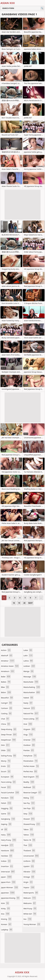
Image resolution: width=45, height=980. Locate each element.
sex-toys (29, 808)
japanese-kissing (10, 898)
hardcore (8, 850)
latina (28, 661)
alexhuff (7, 655)
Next (30, 603)
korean (6, 924)
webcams (30, 903)
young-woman (32, 924)
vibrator (30, 872)
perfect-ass (30, 771)
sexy (28, 814)
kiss (5, 914)
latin (28, 655)
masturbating (32, 687)
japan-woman (10, 887)
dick (6, 745)
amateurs (8, 671)
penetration (31, 761)
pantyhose (30, 756)
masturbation (32, 692)
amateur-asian (10, 666)
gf (4, 829)
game (6, 814)
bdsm (6, 692)
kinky (6, 908)
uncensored (31, 856)
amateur (8, 661)
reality (29, 782)
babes (6, 682)
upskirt (29, 866)
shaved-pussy (32, 824)
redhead (30, 787)
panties (29, 750)
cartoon (7, 708)
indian (6, 861)
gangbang (8, 819)
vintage (29, 877)
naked (28, 698)
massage (30, 677)
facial (6, 787)
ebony (6, 761)
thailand (29, 850)
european (7, 777)
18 (14, 603)
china (6, 724)
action (6, 650)
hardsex (7, 856)
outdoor (29, 745)
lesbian (29, 666)
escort (6, 771)
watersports (31, 893)
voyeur (29, 887)
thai (28, 845)
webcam (30, 898)
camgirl (7, 703)
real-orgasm (31, 777)
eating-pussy (9, 756)
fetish (6, 803)
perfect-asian (31, 766)
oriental (30, 740)
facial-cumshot (10, 793)
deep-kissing (9, 729)
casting (6, 713)
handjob (7, 845)
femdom (7, 798)
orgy (28, 735)
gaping (6, 824)
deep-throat (9, 735)
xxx (28, 919)
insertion (7, 866)
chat (5, 719)
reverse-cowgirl (33, 793)
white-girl (30, 914)
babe (6, 677)
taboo (28, 829)
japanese (8, 893)
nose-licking (31, 719)
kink (5, 903)
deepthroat (9, 740)
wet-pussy (30, 908)
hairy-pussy (9, 840)
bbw (5, 687)
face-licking (9, 782)
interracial (8, 872)
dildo (6, 750)
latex (28, 650)
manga (29, 671)
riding (29, 798)
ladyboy (7, 930)
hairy (6, 835)
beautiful (7, 698)
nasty (28, 703)
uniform (29, 861)
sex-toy (29, 803)
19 (19, 603)
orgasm (30, 729)
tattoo (29, 835)
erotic (6, 766)
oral (28, 724)
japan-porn (8, 882)
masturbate (31, 682)
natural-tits (31, 713)
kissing (6, 919)
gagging (7, 808)
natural (29, 708)
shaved (29, 819)
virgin (28, 882)
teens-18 (30, 840)
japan (7, 877)
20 (24, 603)
